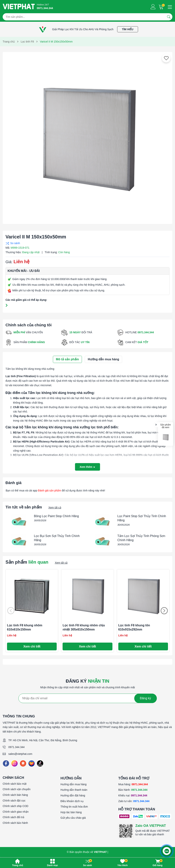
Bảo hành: (133, 790)
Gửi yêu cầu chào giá (73, 818)
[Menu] (169, 7)
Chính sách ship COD (15, 806)
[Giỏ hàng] (161, 7)
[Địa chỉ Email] (88, 698)
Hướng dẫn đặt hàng (73, 795)
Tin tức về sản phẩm (24, 507)
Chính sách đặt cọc (14, 801)
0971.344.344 (16, 747)
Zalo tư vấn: (134, 801)
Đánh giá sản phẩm (49, 490)
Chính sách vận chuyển (17, 789)
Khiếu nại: (133, 795)
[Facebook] (6, 763)
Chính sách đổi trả (13, 817)
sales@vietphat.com (20, 754)
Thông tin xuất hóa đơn (74, 807)
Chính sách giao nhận (16, 812)
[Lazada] (32, 763)
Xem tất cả (55, 507)
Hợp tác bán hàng (71, 812)
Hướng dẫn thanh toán (74, 790)
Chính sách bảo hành (15, 823)
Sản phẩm (27, 562)
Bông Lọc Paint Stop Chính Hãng (56, 516)
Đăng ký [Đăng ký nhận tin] (146, 698)
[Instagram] (15, 763)
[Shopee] (23, 763)
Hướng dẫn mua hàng (73, 784)
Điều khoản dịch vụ (72, 801)
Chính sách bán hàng (15, 795)
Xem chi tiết (32, 646)
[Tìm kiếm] (169, 17)
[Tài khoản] (153, 7)
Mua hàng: (133, 784)
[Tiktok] (40, 763)
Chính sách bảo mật (15, 784)
